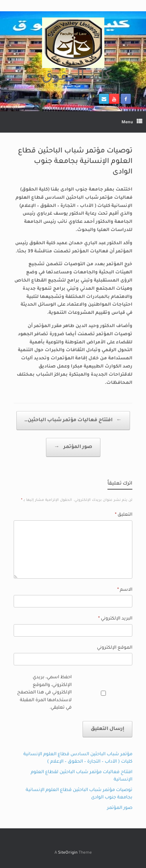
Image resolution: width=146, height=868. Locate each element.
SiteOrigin (68, 853)
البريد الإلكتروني (115, 619)
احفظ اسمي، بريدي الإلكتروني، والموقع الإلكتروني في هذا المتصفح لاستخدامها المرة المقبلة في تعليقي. (44, 693)
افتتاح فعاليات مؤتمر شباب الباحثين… (73, 421)
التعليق (124, 515)
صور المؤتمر (73, 447)
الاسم (125, 590)
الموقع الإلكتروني (115, 648)
